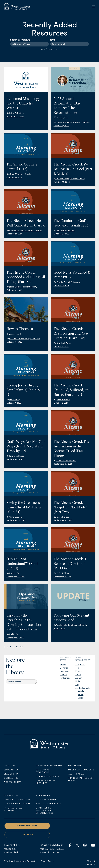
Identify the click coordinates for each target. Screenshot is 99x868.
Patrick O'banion (72, 282)
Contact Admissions (27, 832)
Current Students (48, 782)
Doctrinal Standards (43, 777)
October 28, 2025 (14, 177)
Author (79, 678)
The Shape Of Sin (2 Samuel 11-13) (22, 167)
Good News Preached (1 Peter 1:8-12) (72, 275)
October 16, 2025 (14, 290)
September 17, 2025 (15, 577)
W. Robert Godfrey (81, 122)
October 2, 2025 (61, 403)
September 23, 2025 (16, 520)
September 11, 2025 (63, 577)
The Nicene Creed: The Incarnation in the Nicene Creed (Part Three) (72, 448)
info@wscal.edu (11, 858)
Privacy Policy (47, 861)
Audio (81, 694)
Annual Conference (48, 810)
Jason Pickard (63, 517)
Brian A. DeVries (17, 113)
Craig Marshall (16, 174)
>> (21, 646)
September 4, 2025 (15, 638)
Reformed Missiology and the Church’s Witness (23, 103)
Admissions (11, 802)
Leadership (11, 780)
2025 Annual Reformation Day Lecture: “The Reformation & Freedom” (67, 108)
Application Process (17, 806)
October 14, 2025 (61, 285)
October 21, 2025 (61, 234)
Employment (12, 776)
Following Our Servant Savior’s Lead (71, 618)
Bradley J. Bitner (64, 343)
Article (63, 664)
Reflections (65, 678)
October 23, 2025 (62, 182)
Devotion (64, 668)
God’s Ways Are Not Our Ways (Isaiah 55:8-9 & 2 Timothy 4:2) (26, 446)
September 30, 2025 (16, 459)
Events (78, 671)
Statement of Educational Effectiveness (45, 816)
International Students (13, 815)
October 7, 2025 (14, 403)
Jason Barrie (15, 287)
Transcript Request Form (81, 785)
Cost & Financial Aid (17, 810)
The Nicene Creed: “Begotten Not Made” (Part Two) (70, 507)
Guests (28, 174)
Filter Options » (52, 49)
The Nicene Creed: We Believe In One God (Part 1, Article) (73, 169)
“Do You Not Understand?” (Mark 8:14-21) (22, 564)
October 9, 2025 (61, 346)
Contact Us (11, 784)
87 (17, 646)
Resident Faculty (78, 179)
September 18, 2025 (63, 520)
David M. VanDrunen (66, 460)
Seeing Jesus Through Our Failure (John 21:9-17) (24, 390)
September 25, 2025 (63, 464)
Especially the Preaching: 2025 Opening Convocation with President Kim (24, 622)
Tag (77, 684)
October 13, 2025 (14, 342)
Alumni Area (76, 780)
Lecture (63, 674)
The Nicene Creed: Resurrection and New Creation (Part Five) (71, 333)
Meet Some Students (81, 776)
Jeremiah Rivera (17, 456)
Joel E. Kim (14, 634)
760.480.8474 (10, 855)
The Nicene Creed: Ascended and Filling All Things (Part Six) (26, 277)
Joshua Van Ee (63, 399)
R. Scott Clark (63, 179)
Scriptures (80, 664)
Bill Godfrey (62, 230)
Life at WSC (75, 772)
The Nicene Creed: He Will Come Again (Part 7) (26, 223)
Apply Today (27, 841)
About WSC (11, 772)
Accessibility (12, 788)
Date (78, 681)
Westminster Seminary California (24, 338)
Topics (78, 668)
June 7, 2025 (59, 628)
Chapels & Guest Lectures (46, 788)
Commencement (46, 806)
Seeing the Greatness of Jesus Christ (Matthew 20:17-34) (25, 507)
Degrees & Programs (49, 772)
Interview (64, 671)
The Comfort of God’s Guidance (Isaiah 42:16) (72, 223)
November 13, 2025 (15, 116)
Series (78, 674)
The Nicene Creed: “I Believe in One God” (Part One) (70, 564)
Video (81, 698)
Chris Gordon (15, 517)
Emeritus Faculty (64, 122)
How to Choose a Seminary (20, 331)
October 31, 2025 (61, 126)
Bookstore (43, 802)
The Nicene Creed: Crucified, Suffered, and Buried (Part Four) (72, 390)
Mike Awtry (15, 399)
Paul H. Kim (15, 573)
